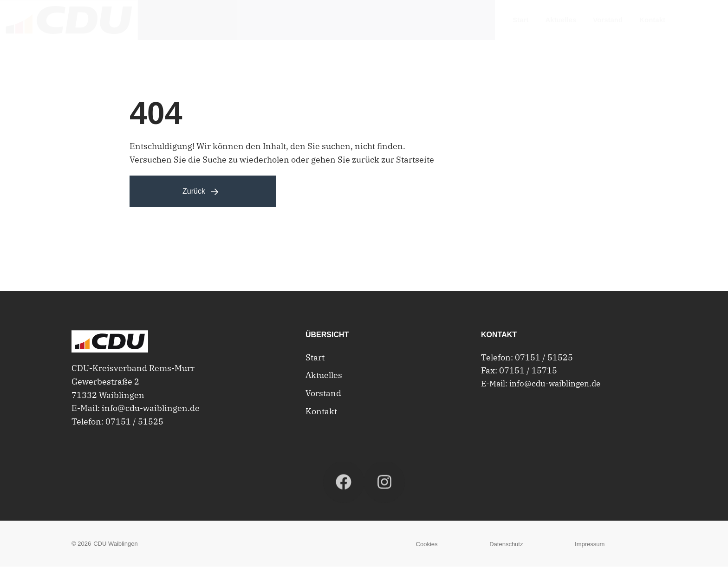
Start (315, 358)
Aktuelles (324, 376)
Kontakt (321, 413)
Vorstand (323, 395)
